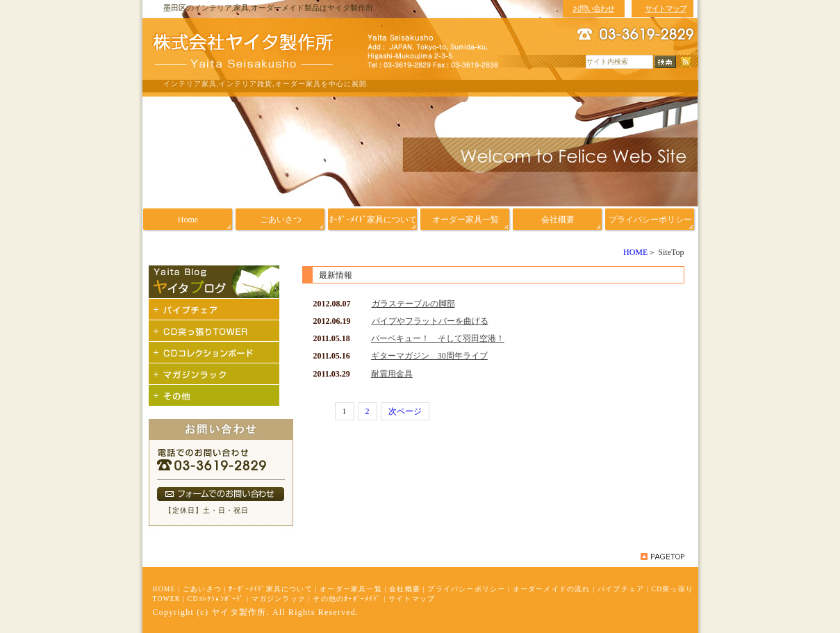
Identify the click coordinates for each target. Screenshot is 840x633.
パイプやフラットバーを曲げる (430, 321)
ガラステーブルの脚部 (413, 304)
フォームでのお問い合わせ (221, 494)
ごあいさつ (202, 589)
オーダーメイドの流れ (552, 589)
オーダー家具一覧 (351, 589)
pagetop (662, 557)
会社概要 (405, 589)
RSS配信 (686, 62)
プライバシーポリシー (466, 589)
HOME (635, 252)
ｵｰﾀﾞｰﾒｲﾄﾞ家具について (271, 589)
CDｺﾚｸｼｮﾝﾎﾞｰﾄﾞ (216, 599)
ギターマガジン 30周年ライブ (429, 356)
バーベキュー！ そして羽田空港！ (438, 338)
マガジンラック (279, 599)
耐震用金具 (392, 374)
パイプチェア (621, 589)
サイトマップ (412, 599)
